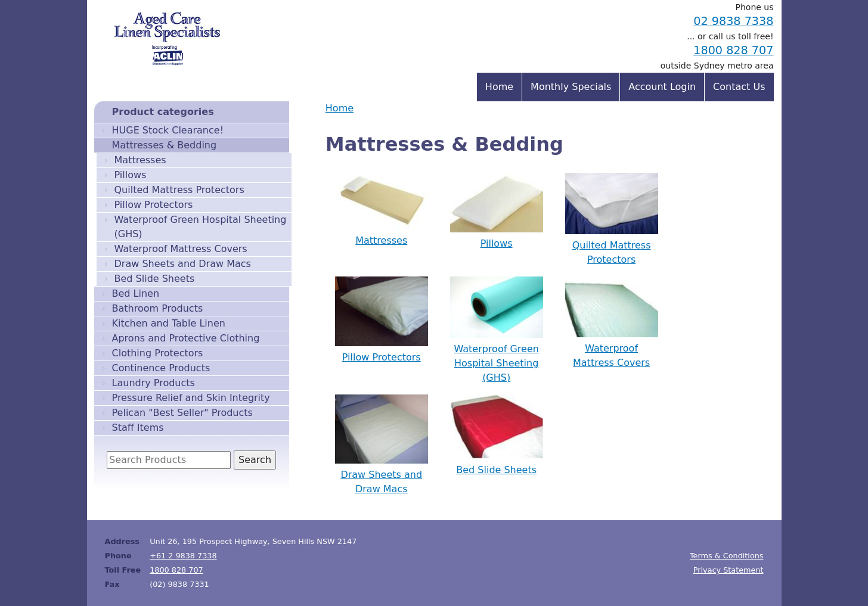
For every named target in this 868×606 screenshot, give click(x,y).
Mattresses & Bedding (165, 145)
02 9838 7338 (733, 21)
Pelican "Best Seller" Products (182, 413)
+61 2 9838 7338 (183, 556)
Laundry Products (154, 383)
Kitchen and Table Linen (169, 323)
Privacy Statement (728, 570)
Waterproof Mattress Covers (181, 249)
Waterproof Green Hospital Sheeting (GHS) (201, 227)
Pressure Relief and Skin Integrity (191, 398)
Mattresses (140, 160)
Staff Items (138, 428)
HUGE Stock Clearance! (168, 130)
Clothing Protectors (158, 353)
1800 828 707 (733, 50)
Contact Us (739, 87)
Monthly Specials (571, 87)
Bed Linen (136, 293)
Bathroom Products (158, 308)
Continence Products (161, 368)
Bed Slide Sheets (155, 279)
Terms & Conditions (727, 556)
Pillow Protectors (154, 205)
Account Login (662, 87)
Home (340, 108)
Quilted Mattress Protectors (179, 190)
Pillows (131, 175)
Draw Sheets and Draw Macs (183, 264)
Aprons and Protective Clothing (186, 338)
